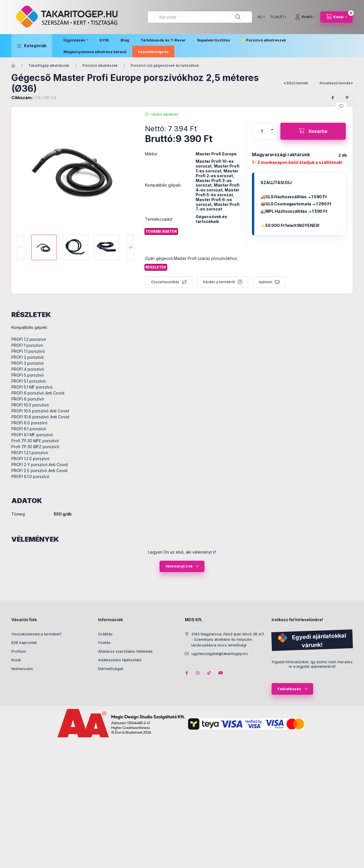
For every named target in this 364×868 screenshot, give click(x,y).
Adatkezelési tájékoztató (120, 660)
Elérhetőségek (111, 669)
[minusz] (272, 135)
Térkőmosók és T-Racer (163, 40)
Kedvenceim (22, 669)
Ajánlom (265, 282)
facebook (187, 673)
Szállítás (105, 634)
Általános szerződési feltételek (125, 651)
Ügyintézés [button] (74, 40)
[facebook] (333, 98)
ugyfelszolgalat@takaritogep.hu (220, 654)
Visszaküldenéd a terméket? (37, 634)
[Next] (130, 247)
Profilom (19, 651)
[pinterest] (347, 98)
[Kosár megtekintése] (336, 17)
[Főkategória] (13, 66)
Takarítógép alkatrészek (49, 65)
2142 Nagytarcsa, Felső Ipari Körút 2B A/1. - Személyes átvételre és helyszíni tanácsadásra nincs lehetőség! (228, 639)
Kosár (16, 660)
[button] (32, 46)
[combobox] (200, 17)
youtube (221, 673)
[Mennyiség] (262, 131)
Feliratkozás (289, 689)
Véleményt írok (179, 566)
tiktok (209, 673)
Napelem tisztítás (214, 40)
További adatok (161, 231)
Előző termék (297, 83)
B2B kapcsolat (24, 642)
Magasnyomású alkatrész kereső (95, 52)
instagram (198, 673)
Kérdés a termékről (219, 282)
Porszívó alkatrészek (266, 40)
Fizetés (104, 642)
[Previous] (21, 247)
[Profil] (305, 17)
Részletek (156, 267)
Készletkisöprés (153, 52)
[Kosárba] (313, 131)
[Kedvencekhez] (341, 106)
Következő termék (335, 83)
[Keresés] (238, 17)
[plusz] (272, 127)
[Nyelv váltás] (260, 17)
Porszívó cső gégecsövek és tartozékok (165, 65)
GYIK (104, 40)
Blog (125, 40)
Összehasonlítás (165, 282)
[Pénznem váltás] (277, 17)
